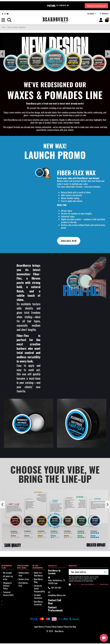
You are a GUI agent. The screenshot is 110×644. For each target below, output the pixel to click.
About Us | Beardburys (38, 575)
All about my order (8, 578)
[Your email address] (86, 573)
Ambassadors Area (24, 575)
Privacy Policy (51, 627)
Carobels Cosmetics (38, 597)
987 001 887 (56, 588)
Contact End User (54, 602)
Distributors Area (23, 585)
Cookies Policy (63, 627)
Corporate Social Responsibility (39, 589)
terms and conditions (88, 585)
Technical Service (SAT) (8, 594)
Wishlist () (104, 14)
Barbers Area (24, 580)
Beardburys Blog (38, 581)
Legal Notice (39, 627)
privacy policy (104, 585)
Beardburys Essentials (38, 604)
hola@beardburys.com (57, 596)
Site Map (73, 627)
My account (7, 573)
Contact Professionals (55, 609)
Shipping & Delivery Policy (7, 586)
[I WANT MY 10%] (105, 573)
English (92, 14)
